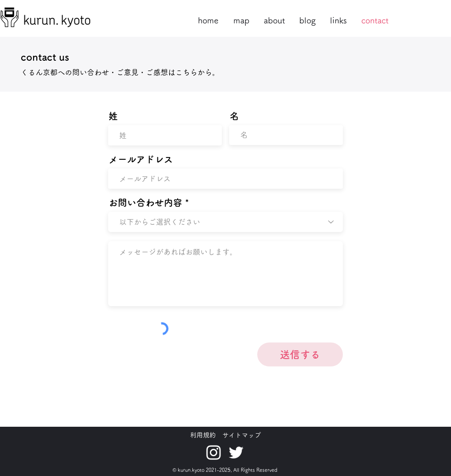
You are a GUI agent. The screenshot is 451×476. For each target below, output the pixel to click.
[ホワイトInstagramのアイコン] (214, 453)
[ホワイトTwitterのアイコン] (236, 453)
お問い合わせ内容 (145, 203)
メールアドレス (141, 159)
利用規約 (203, 435)
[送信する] (300, 354)
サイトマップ (242, 435)
